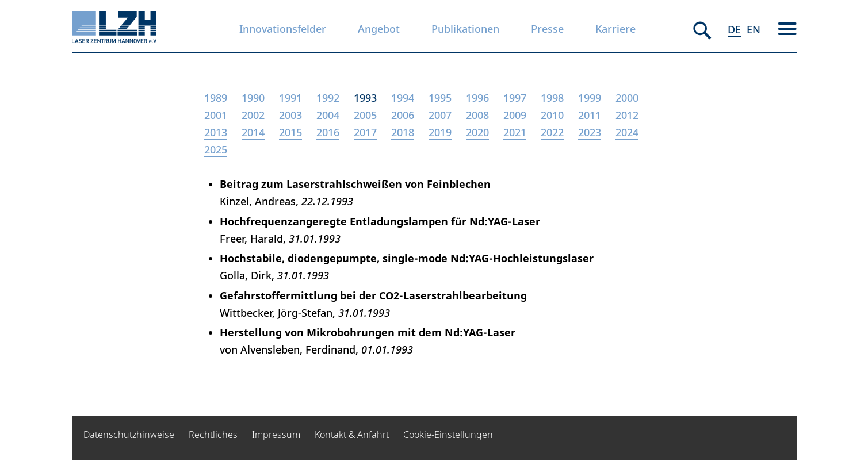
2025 (216, 149)
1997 (515, 98)
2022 (552, 132)
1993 (365, 98)
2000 (627, 98)
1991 (290, 98)
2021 (515, 132)
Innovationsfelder (283, 29)
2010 (552, 115)
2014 (253, 132)
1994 (403, 98)
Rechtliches (213, 435)
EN (754, 29)
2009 (515, 115)
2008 (477, 115)
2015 (290, 132)
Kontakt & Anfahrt (352, 435)
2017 (365, 132)
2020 (477, 132)
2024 (627, 132)
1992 (328, 98)
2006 (403, 115)
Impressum (276, 435)
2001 (216, 115)
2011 (590, 115)
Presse (547, 29)
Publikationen (465, 29)
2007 (440, 115)
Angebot (379, 29)
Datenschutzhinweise (129, 435)
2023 (590, 132)
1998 (552, 98)
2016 (328, 132)
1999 (590, 98)
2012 (627, 115)
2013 (216, 132)
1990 (253, 98)
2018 (403, 132)
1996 (477, 98)
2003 (290, 115)
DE (734, 29)
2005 (365, 115)
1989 (216, 98)
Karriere (615, 29)
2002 (253, 115)
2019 (440, 132)
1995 (440, 98)
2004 (328, 115)
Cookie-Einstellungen (448, 435)
